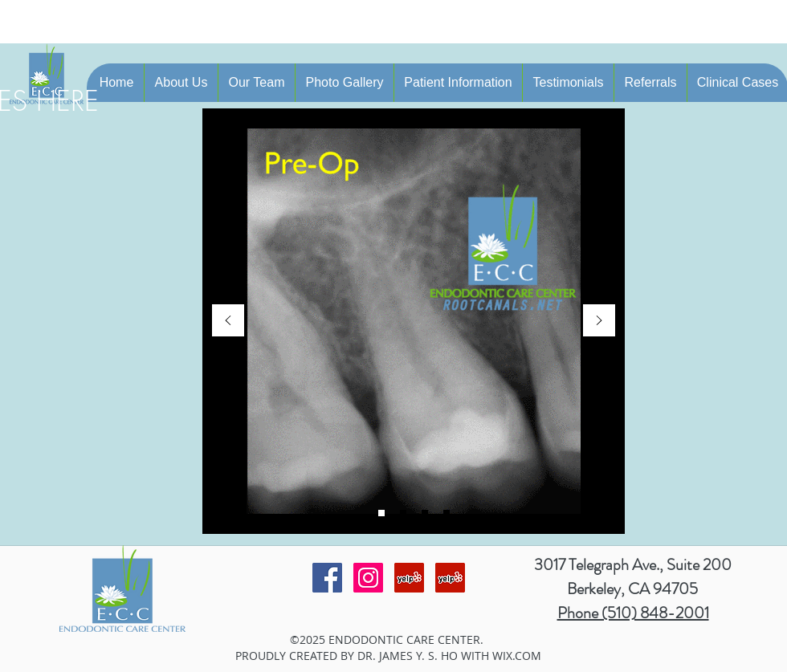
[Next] (599, 322)
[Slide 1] (403, 513)
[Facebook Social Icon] (327, 578)
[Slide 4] (447, 513)
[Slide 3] (425, 513)
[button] (181, 83)
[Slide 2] (381, 513)
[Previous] (228, 322)
